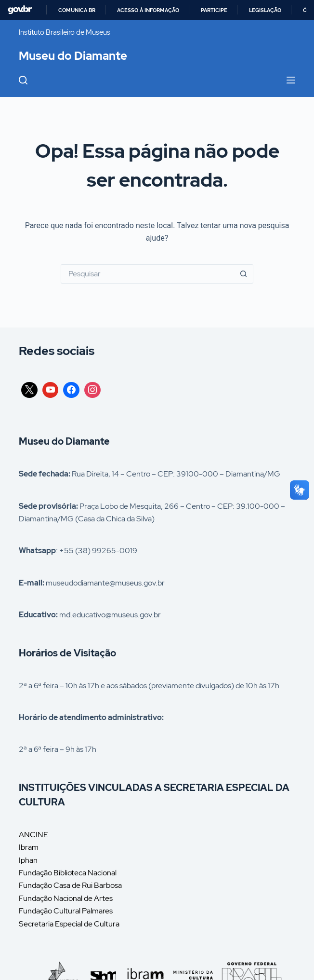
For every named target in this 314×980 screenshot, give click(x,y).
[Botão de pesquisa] (244, 274)
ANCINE (33, 835)
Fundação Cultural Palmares (66, 911)
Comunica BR (77, 10)
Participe (214, 10)
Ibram (29, 847)
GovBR (20, 10)
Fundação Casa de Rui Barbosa (70, 885)
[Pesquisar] (23, 80)
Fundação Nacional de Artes (66, 898)
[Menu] (291, 80)
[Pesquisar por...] (147, 274)
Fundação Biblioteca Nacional (68, 873)
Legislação (265, 10)
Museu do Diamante (73, 56)
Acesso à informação (148, 10)
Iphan (28, 860)
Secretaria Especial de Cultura (69, 924)
